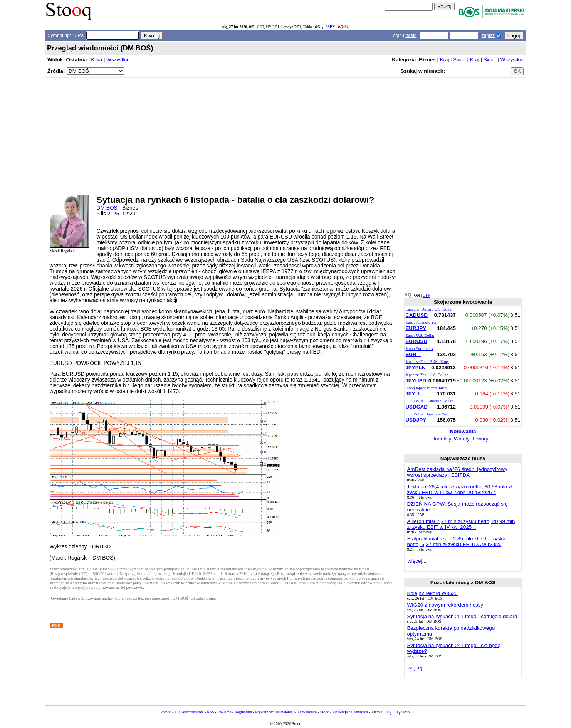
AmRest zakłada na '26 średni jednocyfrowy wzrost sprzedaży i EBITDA (457, 472)
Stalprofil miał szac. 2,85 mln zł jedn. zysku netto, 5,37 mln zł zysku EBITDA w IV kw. (456, 541)
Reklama (224, 712)
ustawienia (284, 712)
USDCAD (416, 407)
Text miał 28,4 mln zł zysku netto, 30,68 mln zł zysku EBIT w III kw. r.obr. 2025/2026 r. (459, 489)
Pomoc (166, 712)
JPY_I (412, 394)
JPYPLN (415, 367)
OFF (426, 295)
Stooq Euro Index (419, 349)
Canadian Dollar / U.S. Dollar (429, 309)
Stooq (325, 712)
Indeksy (442, 439)
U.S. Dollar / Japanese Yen (426, 414)
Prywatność (264, 712)
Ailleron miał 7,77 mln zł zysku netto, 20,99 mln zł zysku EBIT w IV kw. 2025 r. (461, 524)
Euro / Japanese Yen (421, 322)
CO (388, 712)
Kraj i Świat (453, 60)
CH (396, 712)
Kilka (97, 60)
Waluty (462, 439)
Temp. (406, 712)
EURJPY (416, 328)
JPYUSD (416, 381)
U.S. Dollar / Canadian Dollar (429, 401)
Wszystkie (118, 60)
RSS (210, 712)
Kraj (475, 60)
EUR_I (413, 354)
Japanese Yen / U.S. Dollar (426, 375)
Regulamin (243, 712)
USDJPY (416, 420)
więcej (415, 561)
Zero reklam (307, 712)
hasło (411, 35)
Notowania (463, 431)
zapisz (488, 35)
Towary (480, 439)
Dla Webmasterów (189, 712)
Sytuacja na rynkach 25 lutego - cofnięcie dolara (462, 616)
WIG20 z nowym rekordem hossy (445, 605)
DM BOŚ (107, 208)
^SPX (330, 27)
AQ (408, 295)
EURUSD (416, 341)
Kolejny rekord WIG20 (432, 593)
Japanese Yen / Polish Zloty (427, 362)
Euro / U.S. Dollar (420, 335)
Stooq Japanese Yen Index (426, 388)
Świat (490, 60)
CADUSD (416, 315)
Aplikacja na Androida (350, 712)
